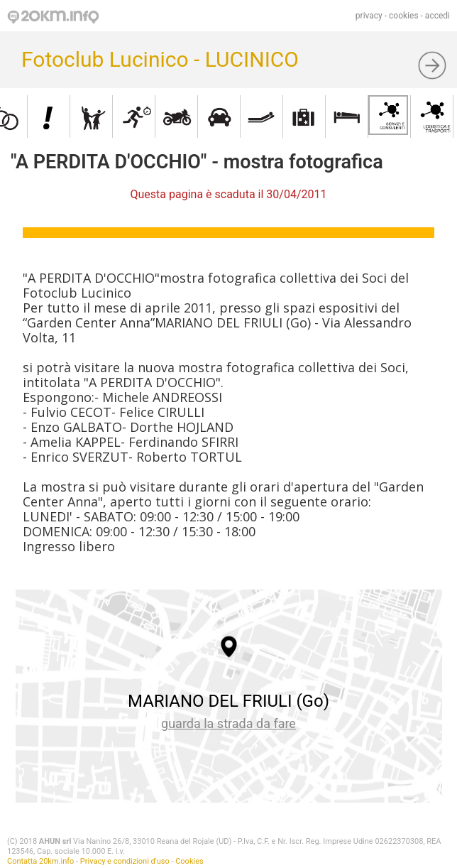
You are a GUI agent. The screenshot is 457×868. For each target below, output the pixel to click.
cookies (404, 16)
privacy (369, 16)
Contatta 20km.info (40, 861)
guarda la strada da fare (228, 723)
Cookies (189, 861)
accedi (437, 16)
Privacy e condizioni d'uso (125, 861)
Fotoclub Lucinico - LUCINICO (160, 59)
